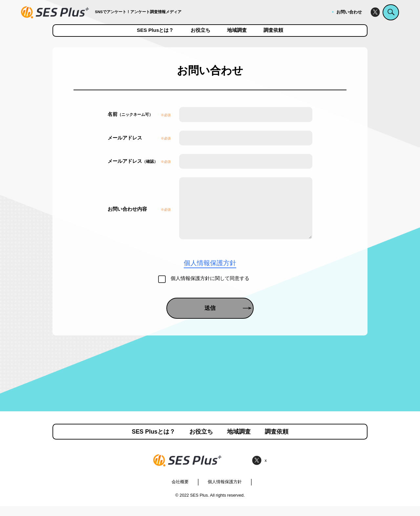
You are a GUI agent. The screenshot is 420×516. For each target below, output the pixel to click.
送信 (228, 318)
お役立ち (200, 30)
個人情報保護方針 (225, 492)
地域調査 (237, 30)
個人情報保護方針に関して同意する (210, 288)
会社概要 (180, 492)
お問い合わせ (349, 12)
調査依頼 (273, 30)
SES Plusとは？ (155, 30)
